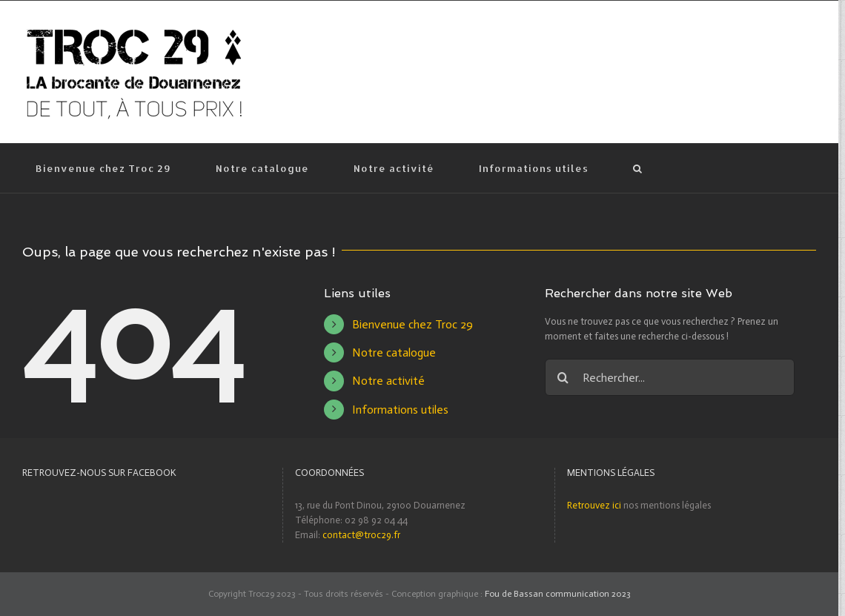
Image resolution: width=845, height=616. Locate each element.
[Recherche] (637, 168)
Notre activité (388, 381)
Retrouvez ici (594, 505)
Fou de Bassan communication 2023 (558, 594)
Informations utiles (400, 410)
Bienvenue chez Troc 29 (412, 324)
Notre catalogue (394, 352)
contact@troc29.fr (361, 535)
